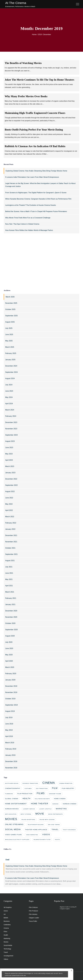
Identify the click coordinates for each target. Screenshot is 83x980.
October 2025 (10, 309)
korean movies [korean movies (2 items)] (12, 809)
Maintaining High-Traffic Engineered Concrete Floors (35, 113)
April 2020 (9, 661)
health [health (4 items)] (27, 799)
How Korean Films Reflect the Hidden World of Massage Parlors (29, 230)
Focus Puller (33, 921)
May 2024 (9, 397)
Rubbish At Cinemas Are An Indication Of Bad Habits (35, 146)
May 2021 (9, 579)
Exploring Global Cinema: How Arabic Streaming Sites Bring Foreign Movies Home (36, 171)
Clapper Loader (34, 918)
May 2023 (9, 454)
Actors (6, 911)
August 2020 (10, 636)
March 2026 (10, 297)
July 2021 (9, 567)
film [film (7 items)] (55, 788)
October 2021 (10, 548)
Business (7, 921)
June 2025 (9, 334)
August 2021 (10, 561)
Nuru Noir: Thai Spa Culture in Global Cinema (22, 224)
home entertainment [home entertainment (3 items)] (16, 804)
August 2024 (10, 378)
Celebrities (7, 925)
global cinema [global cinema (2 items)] (12, 799)
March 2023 (10, 466)
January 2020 (10, 680)
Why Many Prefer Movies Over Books (26, 96)
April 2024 (9, 404)
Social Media (8, 945)
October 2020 (10, 623)
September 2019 (11, 705)
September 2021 (11, 554)
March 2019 (10, 743)
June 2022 (9, 498)
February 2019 (11, 749)
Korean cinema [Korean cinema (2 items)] (70, 804)
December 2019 (11, 686)
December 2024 (11, 366)
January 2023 (10, 473)
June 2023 (9, 448)
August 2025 (10, 322)
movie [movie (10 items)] (40, 814)
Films (5, 932)
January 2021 (10, 604)
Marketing (7, 938)
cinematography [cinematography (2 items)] (13, 788)
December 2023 (11, 422)
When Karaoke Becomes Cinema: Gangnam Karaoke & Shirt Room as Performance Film (38, 199)
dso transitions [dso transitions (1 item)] (42, 788)
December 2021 (11, 535)
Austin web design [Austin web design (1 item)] (12, 783)
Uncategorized (8, 956)
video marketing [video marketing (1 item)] (32, 835)
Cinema (6, 928)
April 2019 (9, 736)
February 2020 (11, 674)
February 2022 (11, 523)
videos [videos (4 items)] (46, 835)
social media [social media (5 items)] (13, 829)
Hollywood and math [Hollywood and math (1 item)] (42, 799)
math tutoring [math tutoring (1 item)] (26, 814)
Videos (6, 959)
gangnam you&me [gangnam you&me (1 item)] (55, 794)
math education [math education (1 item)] (11, 814)
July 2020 (9, 642)
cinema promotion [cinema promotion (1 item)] (66, 783)
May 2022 (9, 504)
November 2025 (11, 303)
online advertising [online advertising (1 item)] (28, 820)
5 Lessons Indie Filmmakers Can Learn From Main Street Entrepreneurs (32, 177)
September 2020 (11, 630)
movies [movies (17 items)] (11, 819)
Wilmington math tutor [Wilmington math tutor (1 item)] (42, 840)
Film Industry (33, 914)
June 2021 (9, 573)
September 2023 (11, 435)
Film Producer (33, 911)
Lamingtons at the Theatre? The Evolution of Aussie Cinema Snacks (31, 205)
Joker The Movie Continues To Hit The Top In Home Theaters (40, 80)
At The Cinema (16, 3)
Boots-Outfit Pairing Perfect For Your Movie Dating (34, 130)
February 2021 (11, 598)
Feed (7, 860)
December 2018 (11, 761)
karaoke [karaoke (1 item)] (55, 804)
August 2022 (10, 491)
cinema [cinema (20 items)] (49, 783)
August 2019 (10, 711)
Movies (6, 942)
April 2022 (9, 510)
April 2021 (9, 586)
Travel (6, 952)
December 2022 (11, 479)
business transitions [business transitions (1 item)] (30, 783)
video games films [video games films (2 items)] (13, 835)
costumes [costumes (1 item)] (28, 788)
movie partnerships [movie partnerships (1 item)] (55, 814)
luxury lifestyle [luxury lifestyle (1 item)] (45, 809)
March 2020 (10, 667)
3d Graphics (8, 907)
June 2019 (9, 724)
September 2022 (11, 485)
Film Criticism (33, 907)
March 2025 (10, 347)
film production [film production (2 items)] (25, 794)
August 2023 (10, 441)
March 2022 (10, 517)
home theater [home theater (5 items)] (40, 804)
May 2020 (9, 655)
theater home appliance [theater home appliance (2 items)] (36, 830)
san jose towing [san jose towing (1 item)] (54, 825)
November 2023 (11, 429)
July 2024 (9, 385)
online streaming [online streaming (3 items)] (14, 824)
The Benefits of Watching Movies (23, 63)
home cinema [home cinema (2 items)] (60, 799)
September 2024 (11, 372)
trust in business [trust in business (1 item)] (69, 830)
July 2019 (9, 717)
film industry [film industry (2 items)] (68, 788)
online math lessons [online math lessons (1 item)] (47, 820)
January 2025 (10, 360)
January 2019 (10, 755)
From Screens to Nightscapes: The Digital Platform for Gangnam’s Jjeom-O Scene (36, 193)
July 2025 (9, 328)
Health (6, 935)
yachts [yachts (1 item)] (57, 840)
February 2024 (11, 416)
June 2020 (9, 648)
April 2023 (9, 460)
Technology (7, 949)
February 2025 (11, 353)
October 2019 (10, 699)
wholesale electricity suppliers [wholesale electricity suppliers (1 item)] (17, 840)
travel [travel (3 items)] (55, 830)
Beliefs (6, 918)
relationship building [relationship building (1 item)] (36, 825)
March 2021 (10, 592)
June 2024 (9, 391)
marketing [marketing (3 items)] (61, 809)
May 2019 (9, 730)
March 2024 (10, 410)
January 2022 (10, 529)
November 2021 (11, 542)
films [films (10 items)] (41, 793)
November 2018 (11, 768)
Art (5, 914)
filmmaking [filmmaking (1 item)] (9, 794)
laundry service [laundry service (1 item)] (29, 809)
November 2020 (11, 617)
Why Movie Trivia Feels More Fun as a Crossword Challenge (28, 218)
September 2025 (11, 316)
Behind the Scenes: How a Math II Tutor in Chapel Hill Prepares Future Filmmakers (36, 211)
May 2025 (9, 341)
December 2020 (11, 611)
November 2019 (11, 692)
